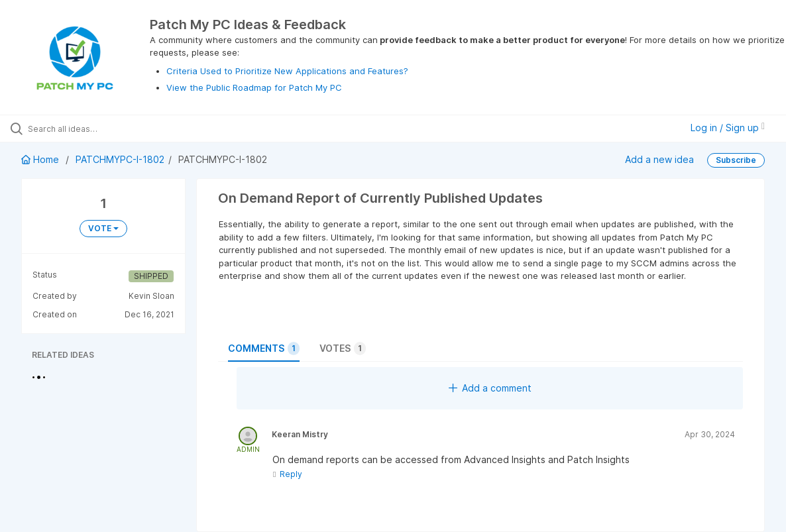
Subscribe (736, 160)
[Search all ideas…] (95, 129)
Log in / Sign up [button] (728, 128)
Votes (343, 348)
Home (41, 159)
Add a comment (490, 388)
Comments (264, 348)
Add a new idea (659, 159)
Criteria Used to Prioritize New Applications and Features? (287, 71)
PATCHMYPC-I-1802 (120, 159)
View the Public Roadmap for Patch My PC (254, 87)
